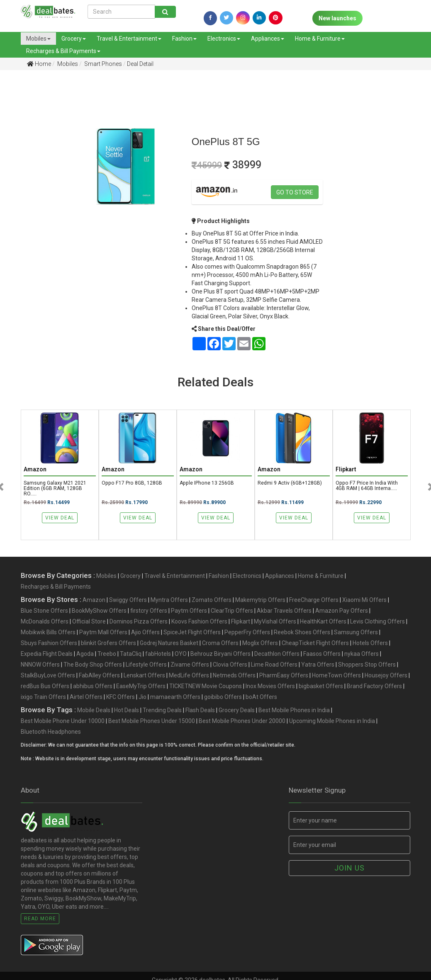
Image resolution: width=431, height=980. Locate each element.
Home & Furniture (320, 39)
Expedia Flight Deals (47, 655)
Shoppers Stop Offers (367, 665)
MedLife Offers (189, 676)
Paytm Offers (189, 611)
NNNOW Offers (40, 665)
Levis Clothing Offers (377, 622)
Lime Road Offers (274, 665)
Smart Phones (102, 64)
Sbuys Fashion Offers (49, 644)
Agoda (85, 655)
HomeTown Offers (336, 676)
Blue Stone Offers (44, 611)
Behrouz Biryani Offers (220, 655)
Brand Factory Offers (374, 687)
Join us (349, 869)
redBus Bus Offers (45, 687)
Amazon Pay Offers (342, 611)
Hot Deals (127, 711)
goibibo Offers (223, 698)
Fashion (184, 39)
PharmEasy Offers (284, 676)
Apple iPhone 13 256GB (208, 483)
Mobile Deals (94, 711)
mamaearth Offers (175, 698)
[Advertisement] (29, 207)
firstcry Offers (149, 611)
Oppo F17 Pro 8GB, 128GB (133, 483)
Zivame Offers (190, 665)
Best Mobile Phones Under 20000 (242, 722)
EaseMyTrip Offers (141, 687)
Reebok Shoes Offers (302, 633)
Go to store (295, 192)
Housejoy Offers (386, 676)
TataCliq (131, 655)
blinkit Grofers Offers (108, 644)
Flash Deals (200, 711)
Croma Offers (220, 644)
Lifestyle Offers (146, 665)
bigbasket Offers (321, 687)
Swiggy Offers (128, 601)
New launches (337, 18)
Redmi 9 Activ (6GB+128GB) (291, 483)
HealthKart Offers (323, 622)
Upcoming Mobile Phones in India (332, 722)
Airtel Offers (86, 698)
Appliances (268, 39)
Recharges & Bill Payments (63, 51)
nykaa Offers (362, 655)
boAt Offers (261, 698)
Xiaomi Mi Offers (364, 601)
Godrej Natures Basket (169, 644)
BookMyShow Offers (99, 611)
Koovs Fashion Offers (199, 622)
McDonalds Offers (45, 622)
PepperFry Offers (247, 633)
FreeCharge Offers (314, 601)
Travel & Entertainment (129, 39)
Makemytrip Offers (260, 601)
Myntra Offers (169, 601)
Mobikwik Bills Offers (48, 633)
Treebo (107, 655)
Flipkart (241, 622)
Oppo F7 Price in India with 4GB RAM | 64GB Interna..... (367, 486)
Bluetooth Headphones (51, 733)
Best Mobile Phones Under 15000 (152, 722)
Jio (142, 698)
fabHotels (158, 655)
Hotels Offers (370, 644)
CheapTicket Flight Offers (315, 644)
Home (39, 64)
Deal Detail (140, 64)
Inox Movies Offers (270, 687)
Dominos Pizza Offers (139, 622)
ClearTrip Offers (232, 611)
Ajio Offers (145, 633)
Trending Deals (162, 711)
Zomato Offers (212, 601)
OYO (181, 655)
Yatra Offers (318, 665)
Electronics (224, 39)
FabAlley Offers (99, 676)
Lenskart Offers (144, 676)
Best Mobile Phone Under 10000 (63, 722)
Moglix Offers (260, 644)
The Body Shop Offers (93, 665)
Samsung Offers (356, 633)
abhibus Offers (93, 687)
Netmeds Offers (234, 676)
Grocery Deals (237, 711)
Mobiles (38, 39)
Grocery (74, 39)
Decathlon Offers (277, 655)
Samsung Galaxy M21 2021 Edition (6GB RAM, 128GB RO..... (56, 489)
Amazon (94, 601)
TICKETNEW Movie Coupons (206, 687)
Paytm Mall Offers (103, 633)
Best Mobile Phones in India (294, 711)
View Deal (60, 519)
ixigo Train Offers (43, 698)
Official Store (89, 622)
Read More (40, 919)
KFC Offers (121, 698)
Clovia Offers (230, 665)
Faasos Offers (322, 655)
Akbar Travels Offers (284, 611)
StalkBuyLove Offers (48, 676)
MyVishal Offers (275, 622)
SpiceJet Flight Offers (192, 633)
